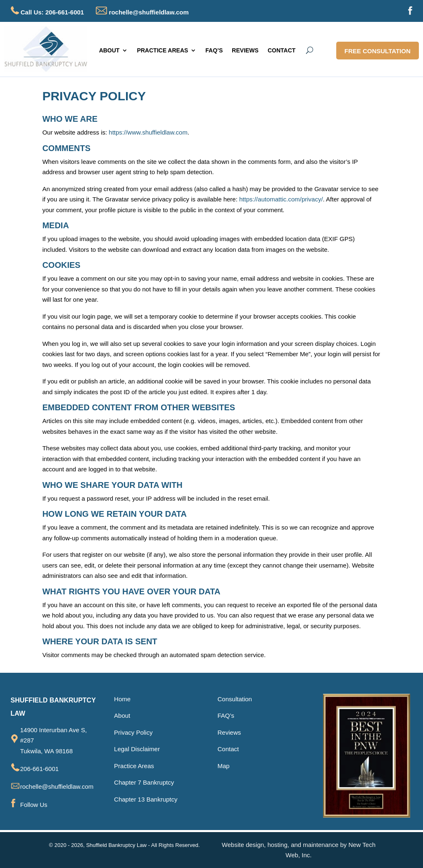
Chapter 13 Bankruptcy (146, 799)
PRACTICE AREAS (162, 51)
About (122, 715)
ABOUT (109, 51)
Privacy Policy (133, 732)
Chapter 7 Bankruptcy (144, 782)
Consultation (235, 699)
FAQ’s (226, 715)
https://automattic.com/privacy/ (281, 199)
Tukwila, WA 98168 (46, 751)
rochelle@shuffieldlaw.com (142, 12)
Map (224, 766)
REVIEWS (245, 51)
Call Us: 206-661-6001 (52, 12)
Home (122, 699)
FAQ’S (214, 51)
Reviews (229, 732)
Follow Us (34, 805)
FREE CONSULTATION (378, 51)
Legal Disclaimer (137, 749)
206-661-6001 (39, 769)
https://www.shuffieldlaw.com (148, 132)
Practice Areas (134, 766)
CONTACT (282, 51)
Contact (228, 749)
